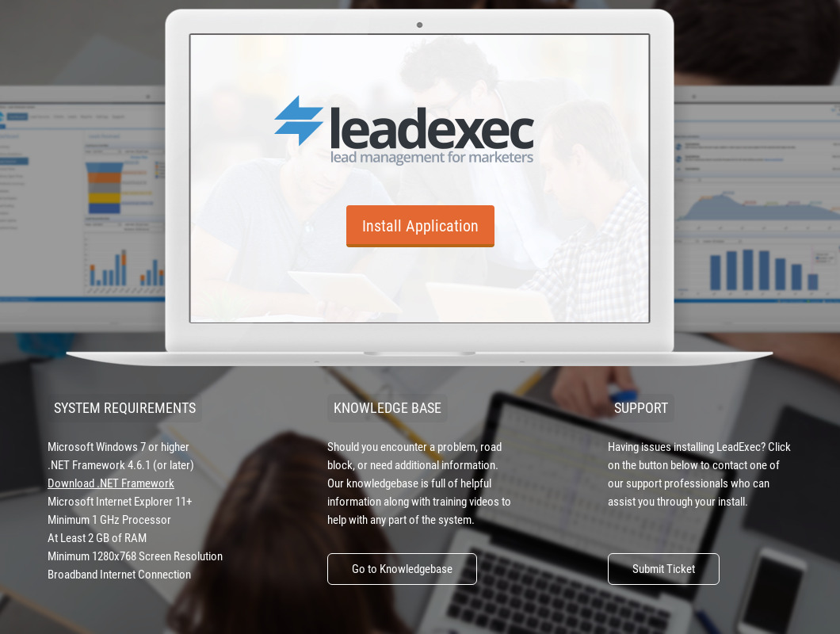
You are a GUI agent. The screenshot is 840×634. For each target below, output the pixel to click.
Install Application (420, 226)
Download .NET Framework (111, 483)
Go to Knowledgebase (402, 569)
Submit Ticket (664, 569)
